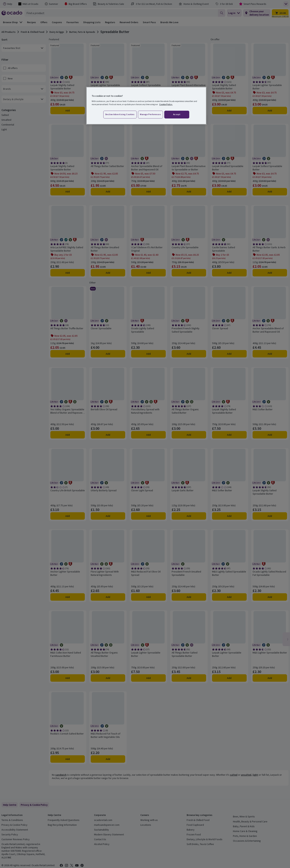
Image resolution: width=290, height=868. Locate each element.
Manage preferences (150, 114)
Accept (177, 114)
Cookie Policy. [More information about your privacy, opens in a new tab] (166, 104)
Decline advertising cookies (120, 114)
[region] (146, 106)
